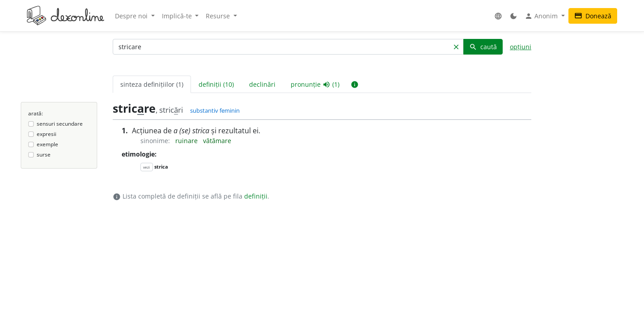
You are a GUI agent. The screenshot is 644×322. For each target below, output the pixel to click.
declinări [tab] (262, 84)
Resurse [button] (219, 16)
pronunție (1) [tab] (315, 85)
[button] (498, 16)
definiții (256, 196)
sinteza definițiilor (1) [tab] (152, 84)
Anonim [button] (542, 16)
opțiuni (521, 47)
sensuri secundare (60, 124)
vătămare (217, 141)
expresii (47, 134)
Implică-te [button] (178, 16)
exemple (47, 144)
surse (44, 155)
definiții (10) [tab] (216, 84)
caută (483, 47)
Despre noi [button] (132, 16)
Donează (593, 16)
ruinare (187, 141)
